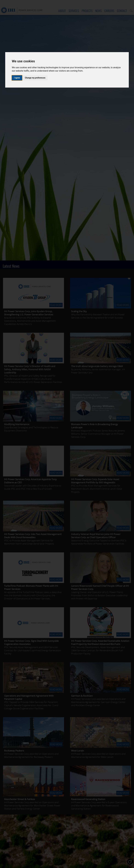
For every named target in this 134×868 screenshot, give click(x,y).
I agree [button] (17, 78)
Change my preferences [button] (35, 78)
